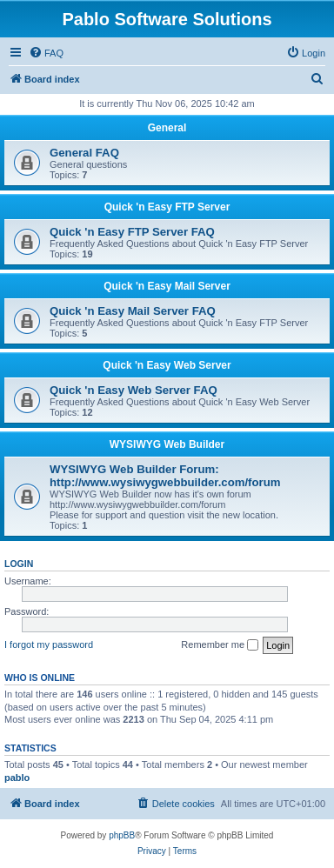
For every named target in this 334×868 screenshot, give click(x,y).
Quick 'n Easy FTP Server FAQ (132, 232)
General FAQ (84, 153)
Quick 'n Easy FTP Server (167, 207)
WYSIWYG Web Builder (167, 444)
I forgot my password (49, 644)
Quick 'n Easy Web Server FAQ (134, 390)
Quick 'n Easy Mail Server (167, 286)
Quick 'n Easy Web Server (167, 365)
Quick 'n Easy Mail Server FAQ (133, 311)
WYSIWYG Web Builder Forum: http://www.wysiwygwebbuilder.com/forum (165, 476)
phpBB (122, 835)
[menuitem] (46, 53)
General (167, 128)
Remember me (220, 645)
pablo (17, 778)
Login (19, 564)
